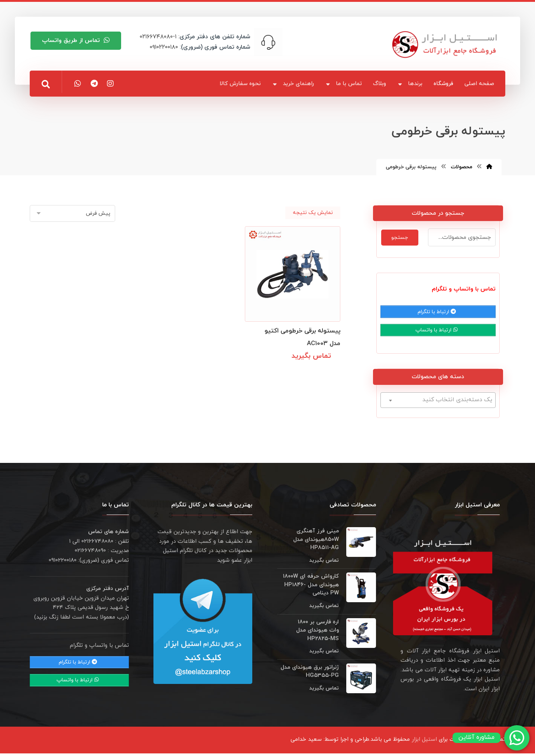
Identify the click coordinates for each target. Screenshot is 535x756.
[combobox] (438, 403)
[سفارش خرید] (72, 213)
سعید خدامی (306, 742)
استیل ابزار (424, 742)
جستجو (400, 238)
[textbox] (438, 402)
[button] (46, 84)
